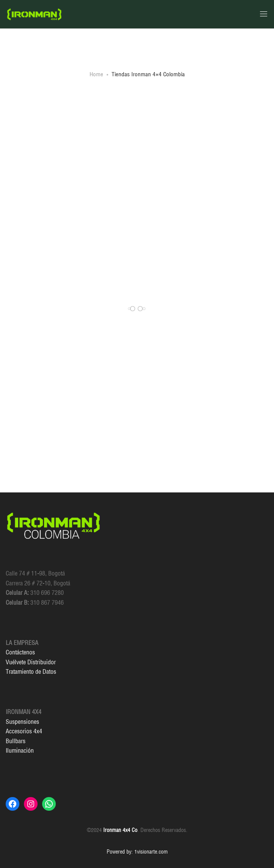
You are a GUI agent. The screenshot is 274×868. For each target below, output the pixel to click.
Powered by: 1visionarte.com (137, 852)
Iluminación (20, 750)
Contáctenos (20, 652)
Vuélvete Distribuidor (31, 662)
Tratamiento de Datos (31, 671)
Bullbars (16, 741)
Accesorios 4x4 (24, 731)
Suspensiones (22, 722)
